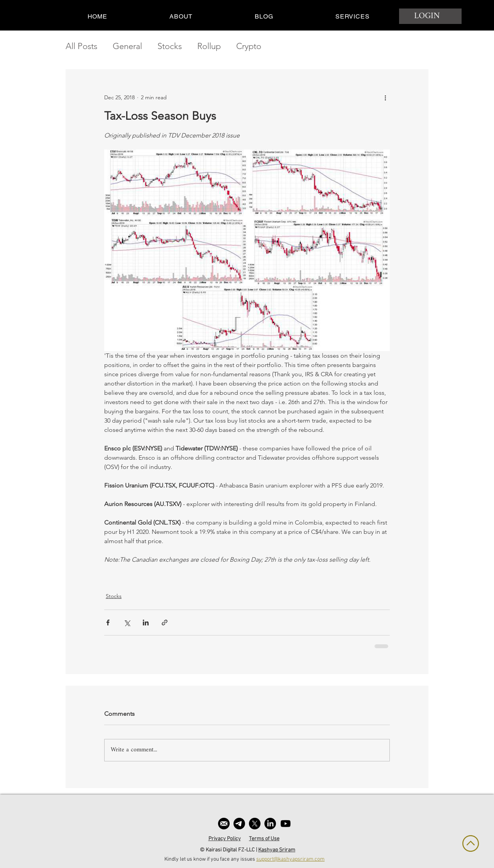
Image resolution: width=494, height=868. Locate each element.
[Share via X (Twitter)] (127, 623)
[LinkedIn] (270, 824)
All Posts (81, 46)
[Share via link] (165, 623)
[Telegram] (239, 824)
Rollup (209, 46)
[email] (224, 824)
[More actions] (385, 97)
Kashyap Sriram (277, 850)
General (127, 46)
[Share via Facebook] (108, 623)
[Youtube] (286, 824)
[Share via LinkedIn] (146, 623)
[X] (255, 824)
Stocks (170, 46)
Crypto (249, 46)
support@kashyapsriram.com (290, 859)
